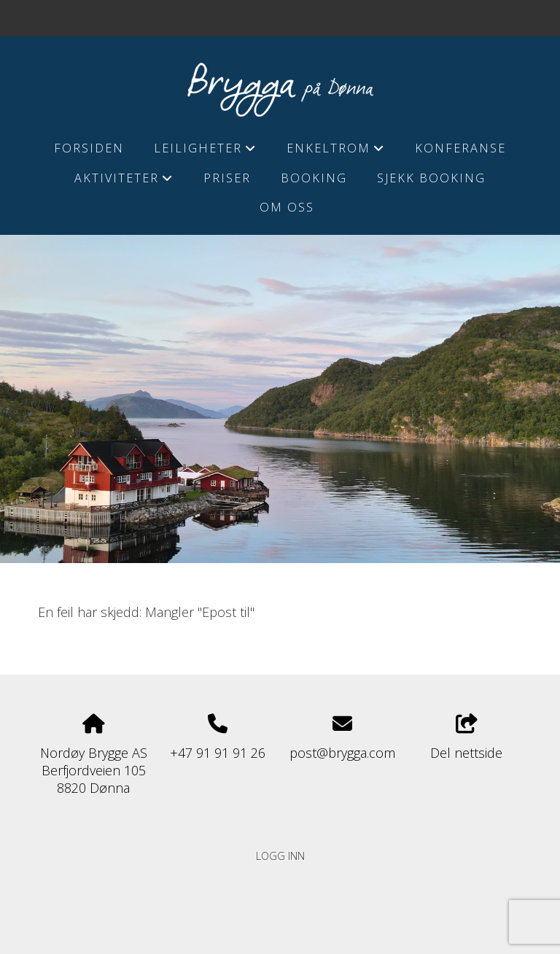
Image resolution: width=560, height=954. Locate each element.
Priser (227, 178)
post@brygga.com (342, 753)
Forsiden (89, 148)
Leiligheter (205, 151)
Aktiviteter (124, 181)
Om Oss (287, 207)
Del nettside (466, 738)
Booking (314, 178)
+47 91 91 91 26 (218, 753)
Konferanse (460, 148)
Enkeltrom (336, 151)
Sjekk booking (431, 178)
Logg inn (280, 856)
